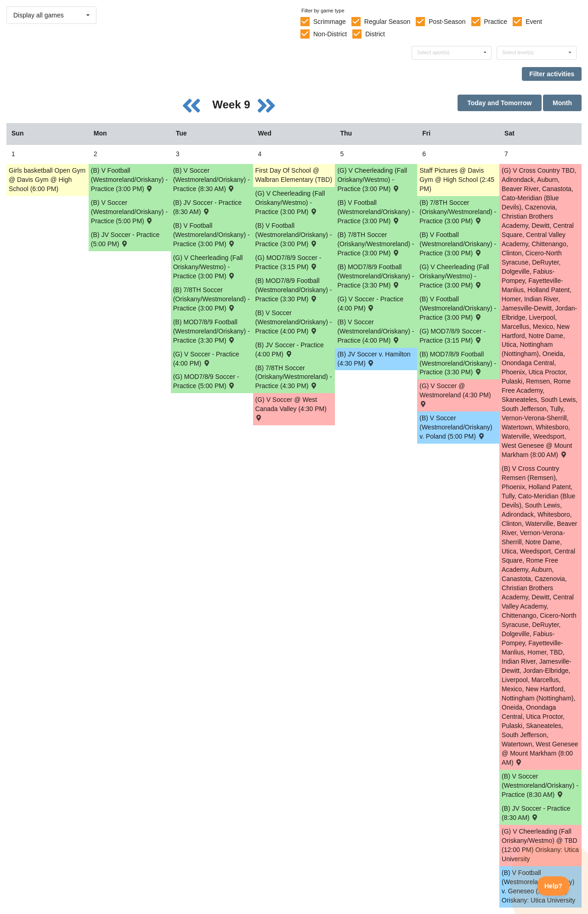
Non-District (330, 34)
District (375, 34)
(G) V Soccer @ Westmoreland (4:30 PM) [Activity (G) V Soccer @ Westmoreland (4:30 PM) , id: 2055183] (455, 394)
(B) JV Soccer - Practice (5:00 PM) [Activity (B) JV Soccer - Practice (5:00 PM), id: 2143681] (125, 239)
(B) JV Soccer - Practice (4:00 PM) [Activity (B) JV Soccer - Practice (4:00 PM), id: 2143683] (290, 350)
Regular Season (387, 22)
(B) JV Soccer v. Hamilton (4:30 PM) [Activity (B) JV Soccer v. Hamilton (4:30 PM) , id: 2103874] (374, 359)
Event (534, 22)
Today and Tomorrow (499, 103)
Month (562, 103)
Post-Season (447, 22)
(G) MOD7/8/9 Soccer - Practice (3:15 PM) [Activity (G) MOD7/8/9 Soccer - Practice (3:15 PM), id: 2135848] (288, 262)
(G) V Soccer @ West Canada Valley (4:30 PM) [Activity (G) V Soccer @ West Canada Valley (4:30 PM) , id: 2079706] (291, 408)
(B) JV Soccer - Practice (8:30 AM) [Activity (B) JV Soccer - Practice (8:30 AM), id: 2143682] (207, 207)
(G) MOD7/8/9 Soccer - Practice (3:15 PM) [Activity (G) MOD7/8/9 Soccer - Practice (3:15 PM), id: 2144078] (452, 336)
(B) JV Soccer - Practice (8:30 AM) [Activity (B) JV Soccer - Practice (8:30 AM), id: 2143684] (536, 813)
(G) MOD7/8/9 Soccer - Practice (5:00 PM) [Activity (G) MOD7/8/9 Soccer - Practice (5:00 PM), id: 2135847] (206, 381)
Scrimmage (330, 22)
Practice (496, 22)
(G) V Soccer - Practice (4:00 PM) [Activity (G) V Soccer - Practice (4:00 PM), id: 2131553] (206, 359)
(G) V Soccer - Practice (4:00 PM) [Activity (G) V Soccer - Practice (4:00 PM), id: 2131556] (370, 304)
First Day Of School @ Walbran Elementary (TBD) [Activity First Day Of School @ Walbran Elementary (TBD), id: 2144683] (294, 175)
